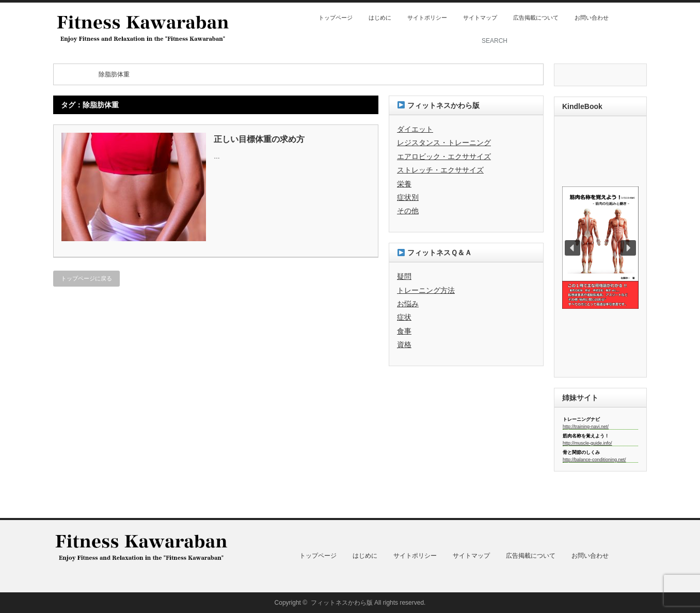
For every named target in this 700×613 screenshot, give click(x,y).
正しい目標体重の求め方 (259, 139)
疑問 (404, 276)
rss (627, 18)
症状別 (408, 197)
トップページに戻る (86, 278)
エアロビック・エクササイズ (444, 156)
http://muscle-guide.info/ (587, 443)
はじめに (380, 18)
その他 (408, 211)
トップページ (336, 18)
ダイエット (415, 129)
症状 (404, 317)
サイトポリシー (427, 18)
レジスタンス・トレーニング (444, 143)
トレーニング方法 (426, 290)
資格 (404, 344)
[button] (600, 248)
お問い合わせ (592, 18)
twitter (641, 18)
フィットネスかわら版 (342, 603)
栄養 (404, 184)
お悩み (408, 304)
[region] (600, 248)
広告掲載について (536, 18)
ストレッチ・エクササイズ (440, 170)
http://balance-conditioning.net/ (594, 460)
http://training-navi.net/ (586, 427)
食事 (404, 331)
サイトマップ (480, 18)
